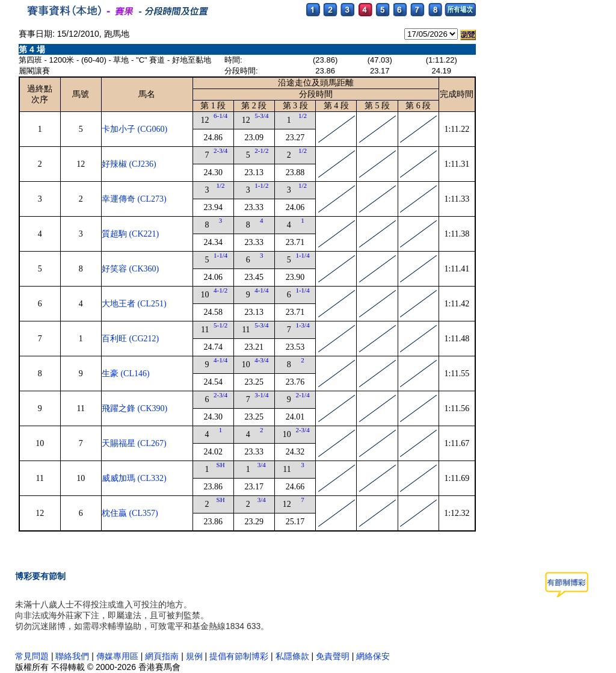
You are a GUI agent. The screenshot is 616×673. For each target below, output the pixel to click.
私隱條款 (292, 656)
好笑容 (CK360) (130, 269)
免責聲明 (333, 656)
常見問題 (32, 656)
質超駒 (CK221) (130, 234)
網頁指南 (162, 656)
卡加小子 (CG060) (134, 129)
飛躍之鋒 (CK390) (134, 408)
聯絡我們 (72, 656)
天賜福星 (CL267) (134, 443)
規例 (194, 656)
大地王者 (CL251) (134, 304)
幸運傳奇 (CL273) (134, 199)
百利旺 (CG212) (130, 339)
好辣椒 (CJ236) (129, 164)
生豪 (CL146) (126, 374)
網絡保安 (373, 656)
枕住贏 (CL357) (130, 513)
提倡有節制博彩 (239, 656)
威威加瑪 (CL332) (134, 478)
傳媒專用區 (119, 656)
